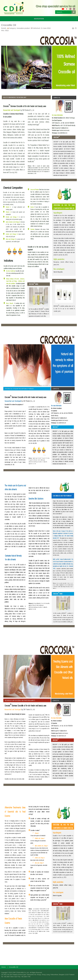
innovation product (23, 28)
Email (76, 28)
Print (73, 28)
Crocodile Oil (9, 25)
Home (4, 967)
